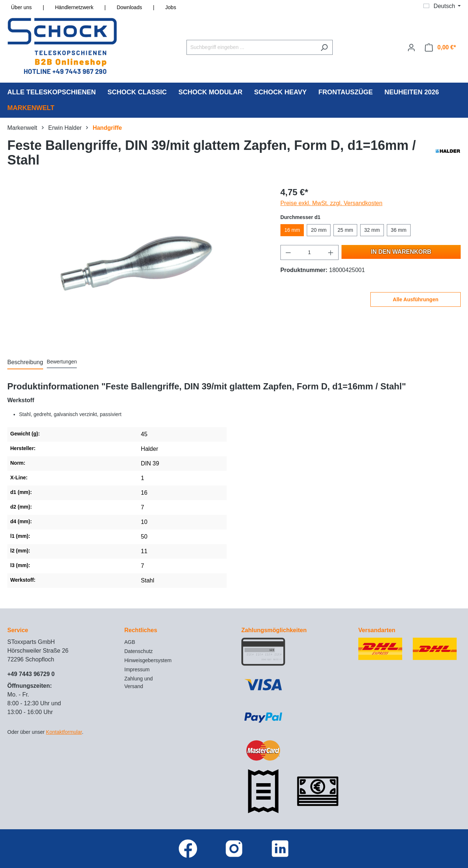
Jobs (171, 7)
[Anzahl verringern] (288, 252)
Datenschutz (139, 651)
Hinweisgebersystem (148, 660)
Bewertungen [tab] (62, 362)
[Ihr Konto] (411, 48)
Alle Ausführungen (416, 299)
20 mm (319, 230)
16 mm (292, 230)
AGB (130, 642)
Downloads (129, 7)
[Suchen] (324, 47)
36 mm (399, 230)
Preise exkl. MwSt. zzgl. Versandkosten (331, 203)
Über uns (21, 7)
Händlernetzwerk (74, 7)
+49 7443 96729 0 (31, 674)
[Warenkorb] (440, 48)
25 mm (345, 230)
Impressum (137, 669)
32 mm (372, 230)
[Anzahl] (309, 252)
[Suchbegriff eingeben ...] (251, 47)
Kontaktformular (64, 732)
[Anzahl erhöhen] (331, 252)
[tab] (25, 363)
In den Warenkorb (401, 252)
